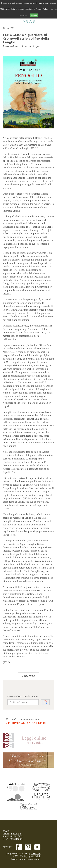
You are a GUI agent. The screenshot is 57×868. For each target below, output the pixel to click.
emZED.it (36, 854)
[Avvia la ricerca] (45, 702)
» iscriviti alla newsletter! (27, 723)
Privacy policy (18, 859)
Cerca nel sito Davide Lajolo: (23, 696)
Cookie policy (34, 859)
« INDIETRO (28, 676)
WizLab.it (36, 856)
